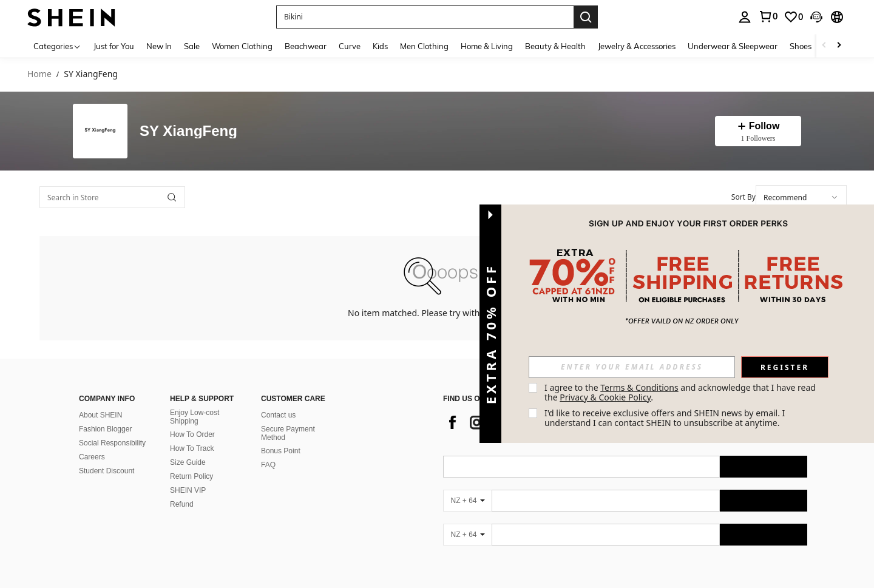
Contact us (278, 415)
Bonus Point (281, 451)
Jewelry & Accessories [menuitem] (637, 46)
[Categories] (57, 46)
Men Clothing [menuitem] (424, 46)
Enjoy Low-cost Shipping (195, 417)
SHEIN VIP (188, 490)
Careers (92, 457)
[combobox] (801, 197)
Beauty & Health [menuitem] (555, 46)
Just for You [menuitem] (114, 46)
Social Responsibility (112, 443)
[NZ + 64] (467, 501)
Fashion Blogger (105, 429)
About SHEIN (100, 415)
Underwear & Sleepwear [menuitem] (733, 46)
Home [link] (39, 74)
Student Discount (107, 471)
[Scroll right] (839, 46)
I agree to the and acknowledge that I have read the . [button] (681, 392)
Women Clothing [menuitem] (242, 46)
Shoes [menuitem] (801, 46)
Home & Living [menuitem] (487, 46)
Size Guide (188, 462)
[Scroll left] (824, 46)
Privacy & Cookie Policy (605, 397)
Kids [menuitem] (380, 46)
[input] (632, 367)
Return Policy (191, 476)
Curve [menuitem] (350, 46)
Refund (182, 504)
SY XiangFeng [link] (91, 74)
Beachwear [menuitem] (306, 46)
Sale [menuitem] (192, 46)
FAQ (268, 465)
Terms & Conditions (639, 387)
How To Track (192, 448)
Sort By (744, 197)
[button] (425, 17)
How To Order (192, 434)
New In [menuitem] (159, 46)
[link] (793, 17)
